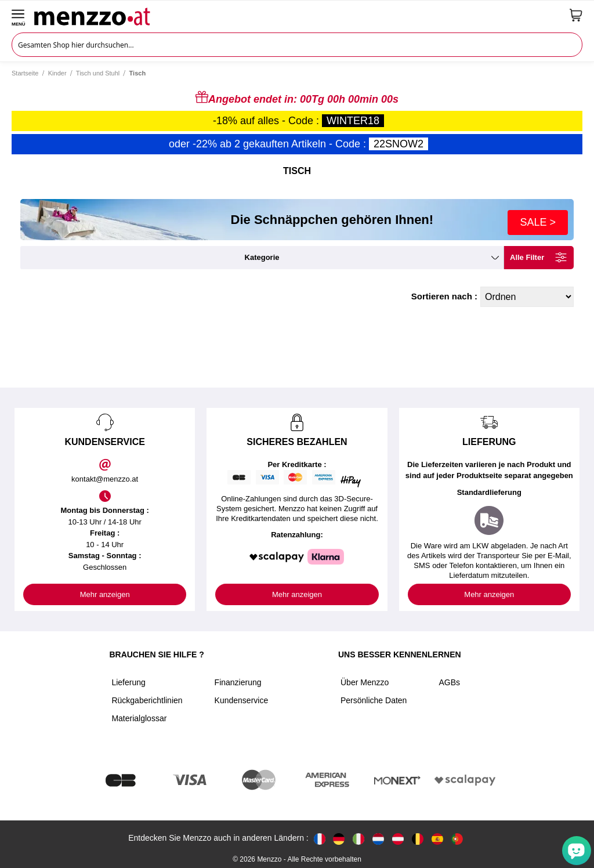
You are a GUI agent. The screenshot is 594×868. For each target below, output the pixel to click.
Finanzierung (238, 682)
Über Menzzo (365, 682)
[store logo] (298, 15)
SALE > (538, 222)
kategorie (262, 257)
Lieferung (128, 682)
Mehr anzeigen (105, 594)
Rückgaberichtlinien (147, 700)
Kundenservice (242, 700)
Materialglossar (139, 718)
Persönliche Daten (374, 700)
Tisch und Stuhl (98, 73)
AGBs (449, 682)
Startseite (25, 73)
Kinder (57, 73)
